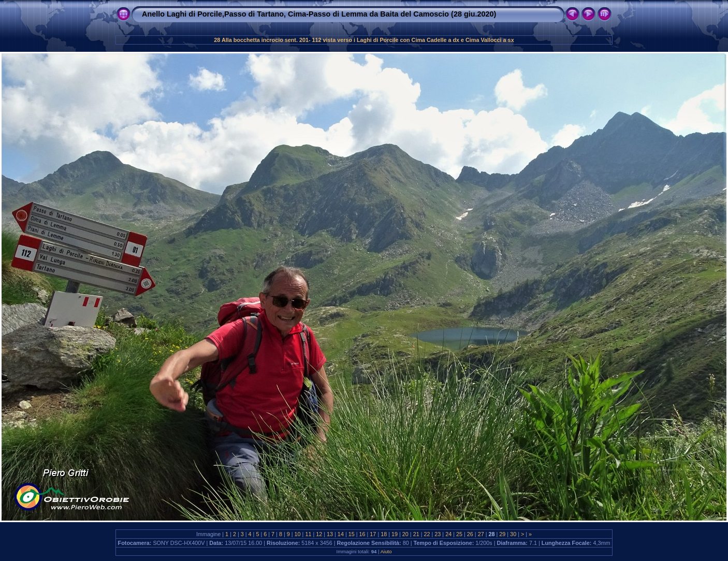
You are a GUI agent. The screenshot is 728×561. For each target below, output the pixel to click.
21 (416, 534)
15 (352, 534)
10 (298, 534)
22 (427, 534)
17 (373, 534)
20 (405, 534)
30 (513, 534)
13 (330, 534)
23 (438, 534)
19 (395, 534)
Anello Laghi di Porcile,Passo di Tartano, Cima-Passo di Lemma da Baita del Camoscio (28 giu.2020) (319, 14)
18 (384, 534)
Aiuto (386, 551)
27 (481, 534)
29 (502, 534)
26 (470, 534)
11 (308, 534)
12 (319, 534)
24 (448, 534)
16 (362, 534)
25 (459, 534)
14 (341, 534)
